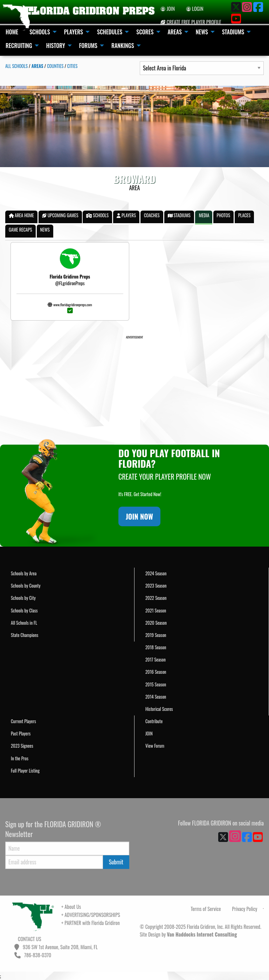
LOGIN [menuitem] (195, 9)
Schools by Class (24, 611)
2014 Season (156, 697)
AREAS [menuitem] (175, 32)
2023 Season (156, 586)
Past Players (21, 734)
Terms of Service (206, 909)
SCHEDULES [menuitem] (110, 32)
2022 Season (156, 598)
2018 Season (156, 647)
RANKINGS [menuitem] (123, 46)
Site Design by (188, 934)
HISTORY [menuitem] (56, 46)
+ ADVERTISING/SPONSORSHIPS (91, 915)
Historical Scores (159, 709)
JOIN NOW (139, 516)
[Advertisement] (134, 389)
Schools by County (26, 586)
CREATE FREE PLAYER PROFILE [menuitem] (191, 22)
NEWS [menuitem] (202, 32)
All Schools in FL (24, 623)
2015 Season (156, 684)
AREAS (37, 66)
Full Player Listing (25, 771)
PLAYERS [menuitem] (74, 32)
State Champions (25, 635)
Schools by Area (24, 573)
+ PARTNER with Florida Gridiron (91, 923)
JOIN (149, 734)
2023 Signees (22, 746)
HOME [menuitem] (12, 32)
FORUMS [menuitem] (88, 46)
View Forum (155, 746)
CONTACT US (29, 939)
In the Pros (20, 758)
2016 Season (156, 672)
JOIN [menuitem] (168, 9)
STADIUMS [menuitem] (233, 32)
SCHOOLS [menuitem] (40, 32)
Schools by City (23, 598)
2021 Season (156, 611)
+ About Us (71, 907)
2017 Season (156, 660)
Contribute (154, 721)
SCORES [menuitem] (145, 32)
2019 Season (156, 635)
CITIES (72, 66)
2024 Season (156, 573)
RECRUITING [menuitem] (19, 46)
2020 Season (156, 623)
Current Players (23, 721)
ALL (16, 66)
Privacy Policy (244, 909)
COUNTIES (55, 66)
